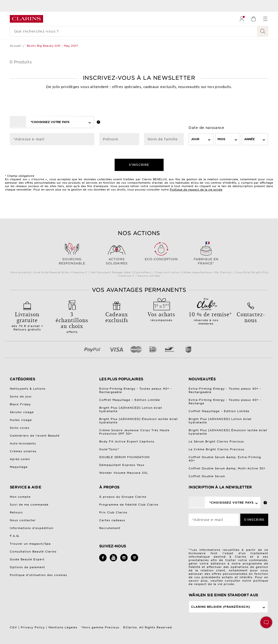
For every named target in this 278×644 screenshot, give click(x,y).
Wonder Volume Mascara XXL (124, 473)
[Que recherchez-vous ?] (134, 31)
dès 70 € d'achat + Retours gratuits (27, 319)
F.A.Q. (15, 536)
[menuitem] (242, 19)
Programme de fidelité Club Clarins (129, 505)
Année (249, 139)
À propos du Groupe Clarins (123, 497)
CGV (13, 627)
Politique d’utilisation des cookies (38, 575)
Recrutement (110, 528)
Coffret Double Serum (207, 476)
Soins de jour (21, 396)
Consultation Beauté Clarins (33, 552)
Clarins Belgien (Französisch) (221, 607)
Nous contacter (23, 520)
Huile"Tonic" (109, 449)
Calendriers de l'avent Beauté (35, 436)
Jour (195, 139)
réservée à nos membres (206, 316)
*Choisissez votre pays (50, 122)
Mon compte (20, 497)
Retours (16, 512)
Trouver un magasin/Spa (30, 544)
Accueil (15, 46)
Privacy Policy (33, 627)
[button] (266, 622)
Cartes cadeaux (112, 520)
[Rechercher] (263, 31)
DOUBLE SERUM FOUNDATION (124, 457)
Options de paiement (27, 567)
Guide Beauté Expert (27, 559)
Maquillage (19, 467)
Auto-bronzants (23, 443)
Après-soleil (20, 459)
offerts (72, 321)
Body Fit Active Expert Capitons (127, 441)
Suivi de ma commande (29, 505)
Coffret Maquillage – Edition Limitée (130, 400)
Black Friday (20, 404)
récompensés (162, 315)
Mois (221, 139)
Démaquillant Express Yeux (122, 465)
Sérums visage (22, 412)
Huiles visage (21, 420)
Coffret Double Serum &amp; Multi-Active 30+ (227, 468)
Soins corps (20, 428)
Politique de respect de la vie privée (196, 190)
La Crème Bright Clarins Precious (217, 449)
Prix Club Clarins (113, 512)
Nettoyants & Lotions (28, 389)
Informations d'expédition (32, 528)
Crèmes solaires (23, 451)
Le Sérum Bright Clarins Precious (216, 441)
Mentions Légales (63, 627)
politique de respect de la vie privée (228, 582)
